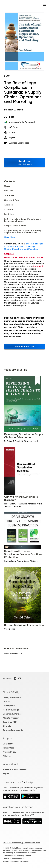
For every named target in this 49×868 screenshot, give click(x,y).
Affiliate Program (11, 718)
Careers (6, 702)
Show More (10, 237)
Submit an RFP (10, 722)
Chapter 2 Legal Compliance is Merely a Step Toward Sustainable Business (24, 232)
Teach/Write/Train (12, 698)
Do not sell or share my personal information (21, 843)
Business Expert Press (19, 143)
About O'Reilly (11, 692)
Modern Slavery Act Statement (16, 862)
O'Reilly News (9, 706)
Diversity (7, 726)
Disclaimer (9, 214)
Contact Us (8, 744)
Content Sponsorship (13, 730)
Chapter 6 (38, 266)
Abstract (8, 205)
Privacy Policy (9, 752)
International (10, 764)
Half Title (9, 191)
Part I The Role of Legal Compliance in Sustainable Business (23, 220)
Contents (9, 210)
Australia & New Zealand (15, 770)
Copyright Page (12, 200)
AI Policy (7, 756)
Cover (7, 186)
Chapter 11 (9, 254)
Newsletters (8, 748)
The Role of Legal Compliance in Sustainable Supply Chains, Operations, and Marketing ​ (23, 246)
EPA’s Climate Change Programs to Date (24, 257)
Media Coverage (11, 710)
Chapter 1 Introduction (15, 226)
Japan (6, 774)
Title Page (9, 195)
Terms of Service (10, 856)
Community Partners (12, 714)
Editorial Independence (12, 859)
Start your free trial (24, 346)
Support (7, 738)
